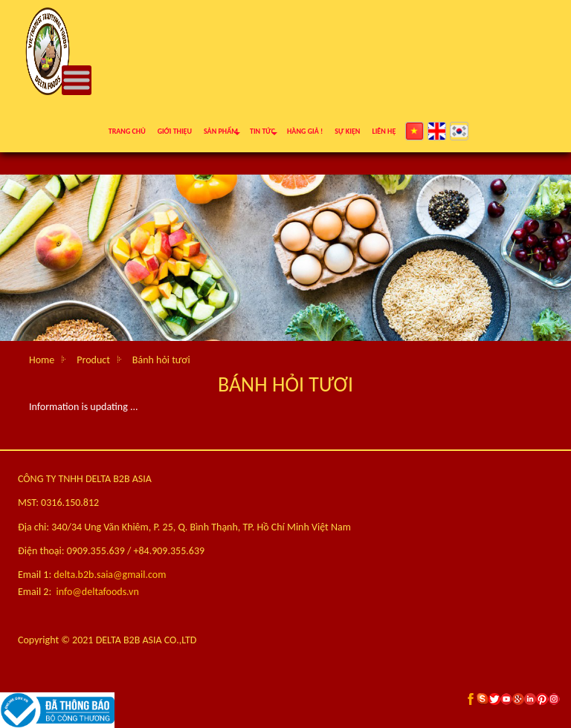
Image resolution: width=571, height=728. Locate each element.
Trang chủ (127, 131)
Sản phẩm (221, 131)
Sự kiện (347, 131)
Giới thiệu (175, 131)
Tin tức (262, 131)
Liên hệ (384, 131)
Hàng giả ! (305, 131)
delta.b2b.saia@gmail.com (110, 575)
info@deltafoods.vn (98, 592)
